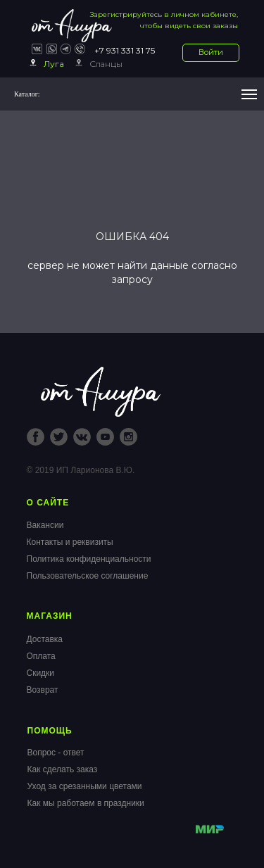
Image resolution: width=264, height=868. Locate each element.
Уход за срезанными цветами (85, 786)
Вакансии (45, 525)
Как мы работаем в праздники (86, 803)
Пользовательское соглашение (88, 576)
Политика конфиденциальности (89, 559)
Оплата (41, 656)
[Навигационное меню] (249, 94)
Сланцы (106, 64)
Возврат (43, 690)
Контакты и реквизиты (70, 542)
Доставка (45, 639)
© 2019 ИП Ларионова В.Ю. (81, 470)
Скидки (41, 673)
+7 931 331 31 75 (125, 50)
